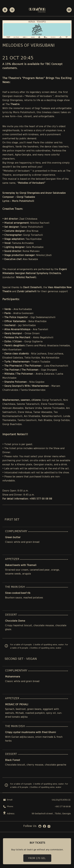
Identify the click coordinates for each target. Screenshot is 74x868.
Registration (5, 10)
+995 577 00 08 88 (63, 807)
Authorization (12, 10)
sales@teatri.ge (61, 800)
